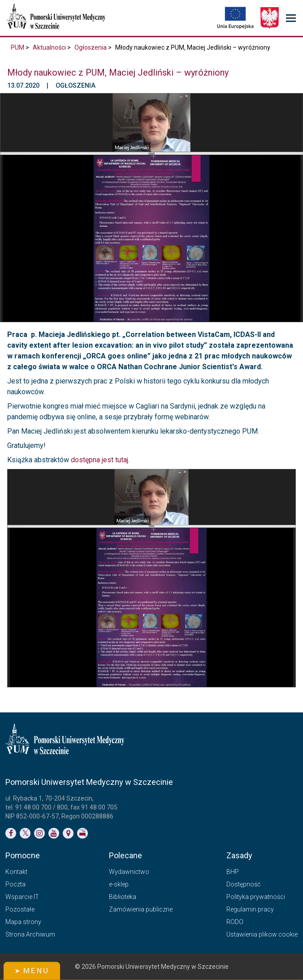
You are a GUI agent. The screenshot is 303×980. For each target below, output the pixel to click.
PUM (17, 47)
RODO (235, 922)
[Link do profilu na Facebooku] (11, 833)
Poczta (15, 884)
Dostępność (243, 884)
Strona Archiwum (30, 934)
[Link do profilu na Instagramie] (39, 833)
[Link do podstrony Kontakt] (68, 833)
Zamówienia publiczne (141, 909)
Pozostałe (20, 909)
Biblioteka (123, 897)
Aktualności (49, 47)
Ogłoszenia (91, 47)
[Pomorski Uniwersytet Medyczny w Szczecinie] (57, 18)
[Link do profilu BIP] (82, 833)
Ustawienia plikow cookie (262, 934)
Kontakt (16, 872)
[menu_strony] (291, 18)
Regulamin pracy (250, 909)
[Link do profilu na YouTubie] (54, 833)
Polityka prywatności (256, 897)
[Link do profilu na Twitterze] (25, 833)
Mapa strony (23, 922)
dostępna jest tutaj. (100, 460)
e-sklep (119, 884)
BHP (233, 872)
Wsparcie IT (22, 897)
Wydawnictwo (129, 872)
